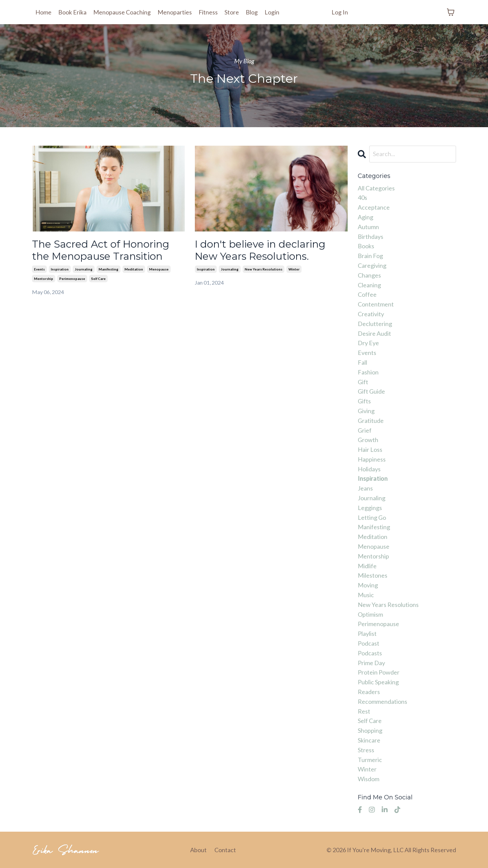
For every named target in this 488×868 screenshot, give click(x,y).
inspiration (60, 269)
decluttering (375, 324)
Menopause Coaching (122, 12)
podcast (369, 643)
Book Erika (72, 12)
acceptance (374, 207)
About (198, 850)
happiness (372, 459)
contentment (376, 304)
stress (366, 750)
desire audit (374, 333)
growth (368, 440)
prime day (371, 663)
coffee (367, 294)
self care (98, 279)
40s (362, 197)
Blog (252, 12)
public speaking (378, 682)
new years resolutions (264, 269)
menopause (159, 269)
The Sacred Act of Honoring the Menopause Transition (101, 250)
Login (272, 12)
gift (363, 382)
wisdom (369, 779)
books (366, 246)
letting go (372, 517)
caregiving (372, 265)
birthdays (371, 237)
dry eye (368, 343)
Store (232, 12)
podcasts (370, 653)
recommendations (382, 701)
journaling (84, 269)
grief (365, 430)
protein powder (379, 672)
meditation (134, 269)
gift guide (371, 391)
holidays (369, 469)
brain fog (370, 256)
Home (43, 12)
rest (364, 711)
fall (362, 362)
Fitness (208, 12)
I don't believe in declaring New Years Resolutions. (260, 250)
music (366, 595)
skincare (369, 740)
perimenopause (72, 279)
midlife (367, 566)
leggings (370, 508)
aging (365, 217)
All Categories (376, 188)
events (39, 269)
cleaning (369, 285)
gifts (364, 401)
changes (369, 275)
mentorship (44, 279)
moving (368, 585)
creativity (371, 314)
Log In (340, 12)
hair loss (370, 449)
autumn (368, 227)
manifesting (109, 269)
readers (369, 692)
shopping (370, 730)
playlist (367, 634)
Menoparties (175, 12)
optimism (370, 614)
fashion (368, 372)
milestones (373, 575)
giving (366, 411)
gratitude (371, 421)
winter (294, 269)
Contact (225, 850)
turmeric (370, 760)
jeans (365, 488)
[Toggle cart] (451, 12)
